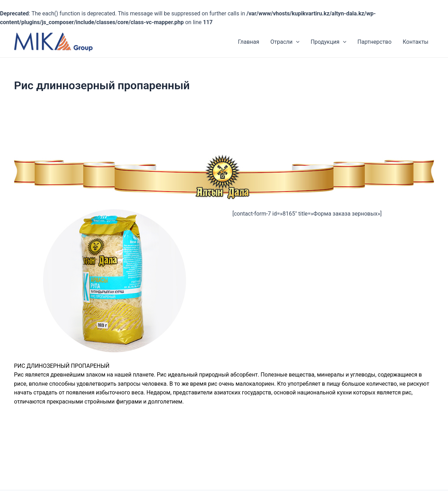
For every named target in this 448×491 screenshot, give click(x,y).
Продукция (328, 42)
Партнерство (374, 42)
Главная (249, 42)
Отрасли (285, 42)
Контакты (416, 42)
